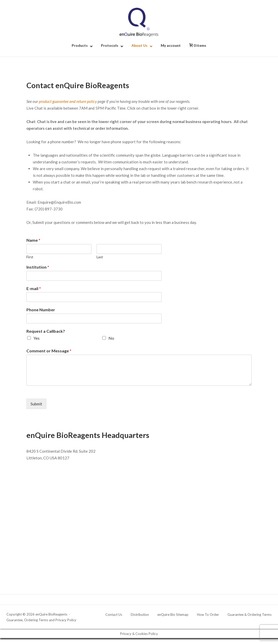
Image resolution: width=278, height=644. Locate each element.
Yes (36, 338)
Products (80, 45)
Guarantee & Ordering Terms (250, 615)
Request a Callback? (46, 331)
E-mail (34, 288)
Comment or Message (49, 351)
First (30, 257)
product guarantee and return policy (68, 101)
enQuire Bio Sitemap (173, 615)
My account (171, 45)
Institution (38, 267)
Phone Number (41, 310)
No (111, 338)
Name (33, 240)
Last (100, 257)
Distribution (140, 615)
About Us (140, 45)
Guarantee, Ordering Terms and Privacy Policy (41, 620)
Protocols (110, 45)
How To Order (208, 615)
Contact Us (114, 615)
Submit (36, 404)
